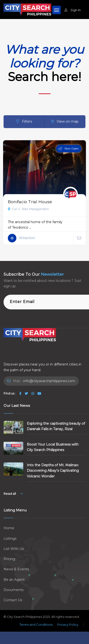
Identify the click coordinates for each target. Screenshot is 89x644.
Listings (10, 538)
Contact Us (13, 600)
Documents (14, 590)
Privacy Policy (68, 625)
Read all (13, 494)
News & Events (16, 569)
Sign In (73, 10)
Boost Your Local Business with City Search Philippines (53, 447)
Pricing (9, 559)
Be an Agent (14, 580)
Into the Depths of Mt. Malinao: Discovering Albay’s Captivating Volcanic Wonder (53, 471)
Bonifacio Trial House (30, 202)
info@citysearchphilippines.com (49, 381)
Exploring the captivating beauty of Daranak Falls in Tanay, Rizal (56, 426)
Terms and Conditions (36, 625)
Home (9, 528)
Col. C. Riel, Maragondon (28, 209)
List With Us (14, 549)
